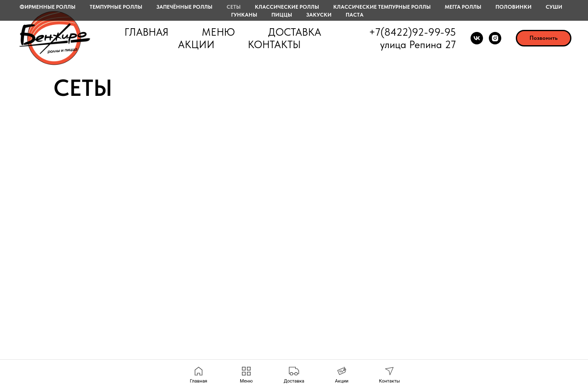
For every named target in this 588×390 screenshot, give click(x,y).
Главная (146, 32)
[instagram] (495, 38)
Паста (355, 15)
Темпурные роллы (116, 7)
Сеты (234, 7)
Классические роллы (287, 7)
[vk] (477, 38)
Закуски (319, 15)
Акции (196, 44)
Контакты (274, 44)
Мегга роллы (463, 7)
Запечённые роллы (184, 7)
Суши (554, 7)
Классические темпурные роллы (382, 7)
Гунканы (244, 15)
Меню (218, 32)
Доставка (295, 32)
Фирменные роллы (48, 7)
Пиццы (282, 15)
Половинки (514, 7)
